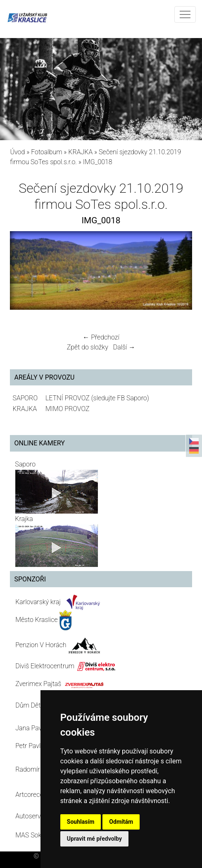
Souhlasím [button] (81, 822)
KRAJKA (80, 152)
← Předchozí (101, 337)
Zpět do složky (88, 347)
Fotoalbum (46, 152)
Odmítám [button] (121, 822)
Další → (124, 347)
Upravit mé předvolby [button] (94, 839)
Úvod (17, 152)
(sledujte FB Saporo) (120, 398)
